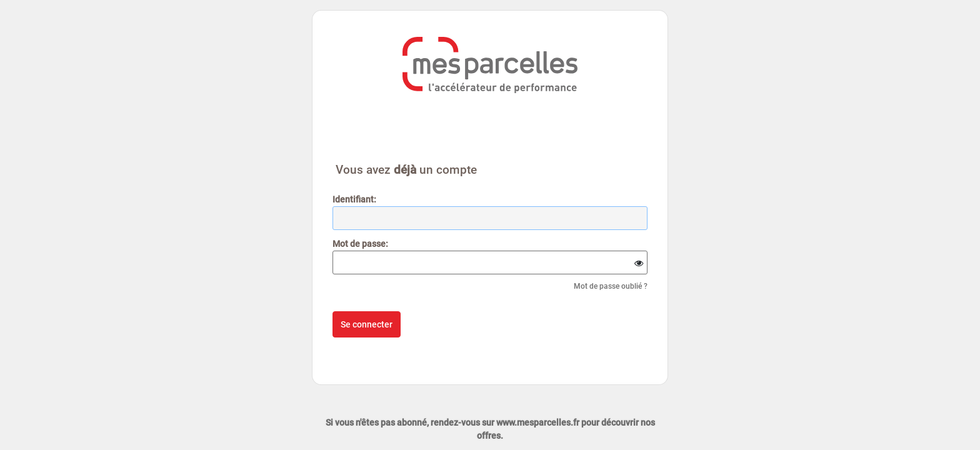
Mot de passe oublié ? (611, 286)
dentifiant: (354, 199)
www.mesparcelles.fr (538, 422)
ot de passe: (360, 244)
